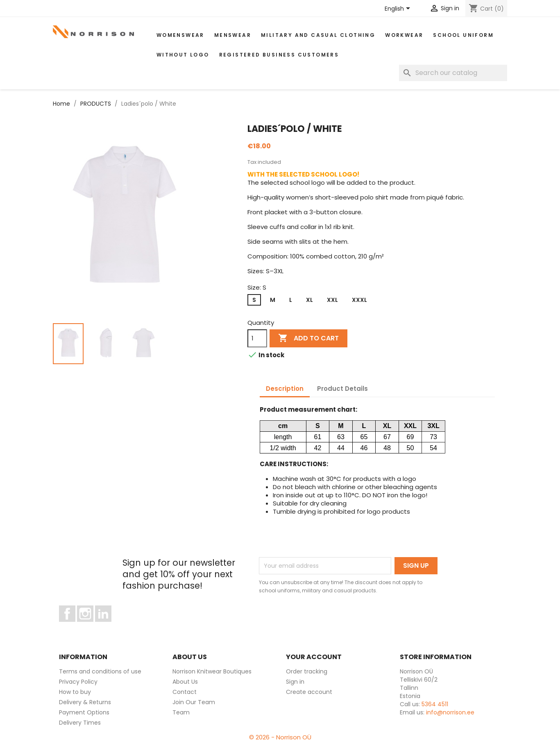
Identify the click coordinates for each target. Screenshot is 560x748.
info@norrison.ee (450, 712)
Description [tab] (285, 389)
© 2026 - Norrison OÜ (280, 737)
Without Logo (183, 55)
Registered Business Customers (279, 55)
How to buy (75, 692)
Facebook (75, 626)
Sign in (295, 682)
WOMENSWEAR (180, 35)
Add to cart (308, 338)
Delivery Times (80, 723)
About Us (185, 682)
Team (181, 712)
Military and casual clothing (318, 35)
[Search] (453, 73)
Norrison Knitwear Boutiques (212, 671)
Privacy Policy (78, 682)
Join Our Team (194, 702)
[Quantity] (257, 338)
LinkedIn (108, 626)
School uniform (463, 35)
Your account (314, 657)
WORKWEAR (404, 35)
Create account (309, 692)
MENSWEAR (233, 35)
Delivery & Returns (85, 702)
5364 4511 (435, 704)
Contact (185, 692)
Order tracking (307, 671)
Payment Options (84, 712)
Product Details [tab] (342, 389)
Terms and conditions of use (100, 671)
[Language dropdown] (399, 9)
